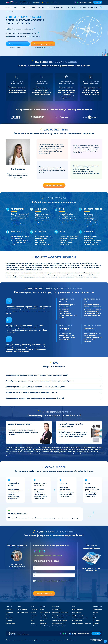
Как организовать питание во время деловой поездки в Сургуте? (32, 392)
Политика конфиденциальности (15, 640)
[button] (9, 7)
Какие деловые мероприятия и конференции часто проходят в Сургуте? (35, 398)
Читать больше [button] (11, 456)
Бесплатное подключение (18, 44)
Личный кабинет (94, 7)
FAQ (68, 7)
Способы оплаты (72, 640)
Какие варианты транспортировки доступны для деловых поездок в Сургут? (37, 375)
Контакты (83, 7)
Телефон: (36, 565)
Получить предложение (44, 594)
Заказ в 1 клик (98, 2)
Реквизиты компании (60, 640)
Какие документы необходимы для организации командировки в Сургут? (36, 387)
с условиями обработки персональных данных (52, 581)
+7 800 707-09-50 (87, 2)
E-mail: (35, 572)
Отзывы (56, 7)
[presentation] (44, 587)
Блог (63, 7)
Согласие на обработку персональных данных (39, 640)
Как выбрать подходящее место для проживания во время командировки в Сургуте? (40, 381)
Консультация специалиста (43, 44)
